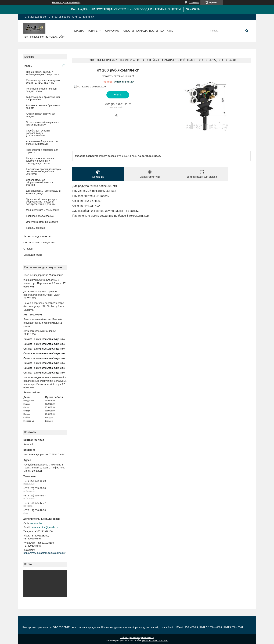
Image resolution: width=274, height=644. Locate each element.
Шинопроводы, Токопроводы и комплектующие (43, 192)
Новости (128, 31)
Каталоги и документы (37, 236)
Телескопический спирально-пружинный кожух (43, 123)
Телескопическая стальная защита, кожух (41, 90)
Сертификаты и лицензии (39, 242)
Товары (93, 31)
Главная (80, 31)
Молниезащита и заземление (43, 210)
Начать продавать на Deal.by (66, 2)
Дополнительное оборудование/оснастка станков (39, 182)
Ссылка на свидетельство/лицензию (44, 339)
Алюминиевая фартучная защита (41, 115)
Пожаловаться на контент (156, 641)
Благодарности (147, 31)
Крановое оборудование (40, 216)
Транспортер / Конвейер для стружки (42, 151)
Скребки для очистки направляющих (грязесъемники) (38, 133)
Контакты (167, 31)
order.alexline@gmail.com (45, 527)
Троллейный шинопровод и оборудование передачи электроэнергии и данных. (42, 202)
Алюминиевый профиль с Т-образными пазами (42, 143)
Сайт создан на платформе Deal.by (137, 638)
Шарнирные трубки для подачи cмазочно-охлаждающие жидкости (44, 172)
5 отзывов (194, 2)
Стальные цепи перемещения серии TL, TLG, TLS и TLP (43, 81)
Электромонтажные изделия (42, 222)
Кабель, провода (35, 228)
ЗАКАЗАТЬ (193, 9)
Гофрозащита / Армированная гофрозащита (43, 98)
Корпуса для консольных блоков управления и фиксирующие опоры (40, 161)
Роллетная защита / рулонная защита (43, 107)
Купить (118, 95)
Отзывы (28, 249)
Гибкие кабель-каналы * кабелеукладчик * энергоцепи (43, 73)
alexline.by (36, 523)
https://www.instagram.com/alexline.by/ (44, 553)
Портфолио (111, 31)
